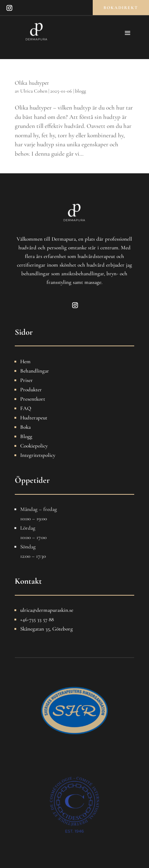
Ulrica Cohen (34, 91)
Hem (25, 361)
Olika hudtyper (32, 83)
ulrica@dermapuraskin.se (47, 610)
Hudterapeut (34, 418)
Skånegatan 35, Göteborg (47, 629)
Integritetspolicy (38, 455)
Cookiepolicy (34, 446)
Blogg (26, 436)
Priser (27, 380)
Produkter (31, 390)
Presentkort (33, 399)
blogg (80, 91)
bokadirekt (121, 8)
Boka (25, 427)
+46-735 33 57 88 (37, 619)
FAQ (26, 408)
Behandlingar (35, 371)
